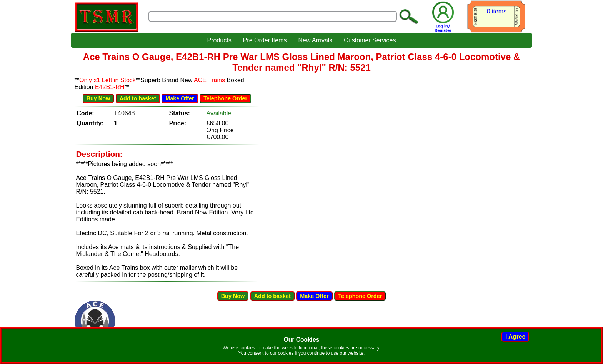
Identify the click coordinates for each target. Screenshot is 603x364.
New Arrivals (315, 40)
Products (219, 40)
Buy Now (98, 98)
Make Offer (180, 98)
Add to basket (138, 98)
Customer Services (370, 40)
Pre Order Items (265, 40)
